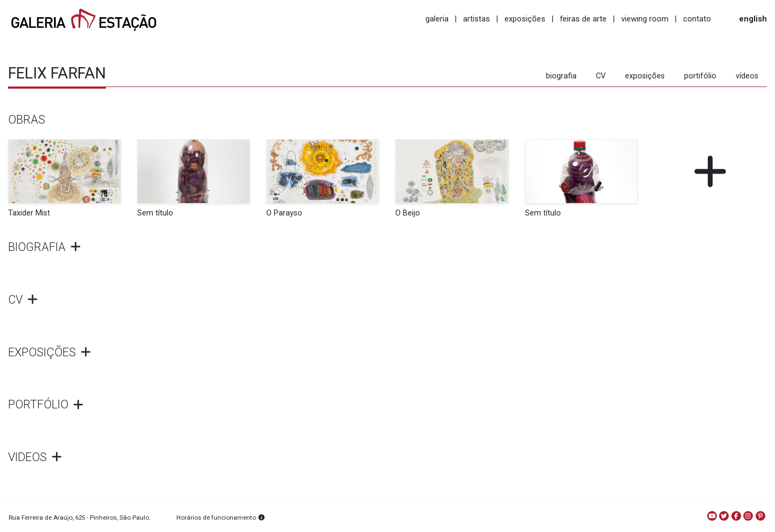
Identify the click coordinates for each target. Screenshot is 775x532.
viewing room (645, 19)
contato (697, 19)
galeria (437, 19)
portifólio (700, 76)
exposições (525, 19)
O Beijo (408, 213)
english (753, 19)
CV (601, 76)
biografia (561, 76)
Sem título (155, 213)
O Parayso (284, 213)
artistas (477, 19)
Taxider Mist (29, 213)
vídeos (747, 76)
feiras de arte (583, 19)
